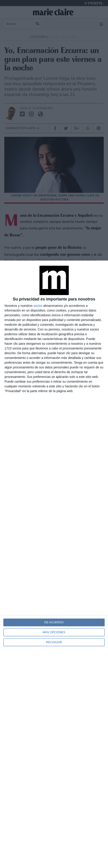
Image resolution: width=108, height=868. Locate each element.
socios (38, 306)
